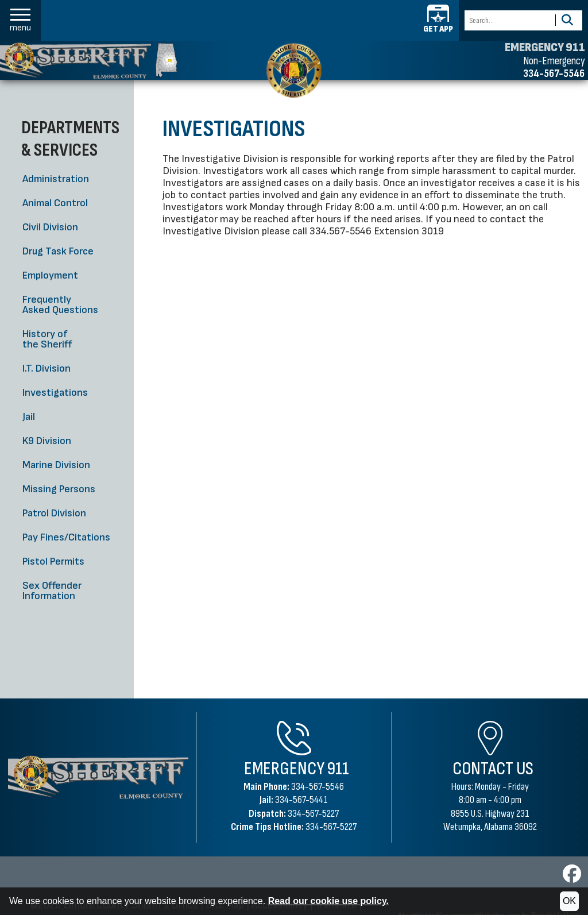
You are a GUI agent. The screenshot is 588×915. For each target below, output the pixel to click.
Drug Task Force (58, 251)
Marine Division (56, 465)
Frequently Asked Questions (60, 305)
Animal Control (55, 203)
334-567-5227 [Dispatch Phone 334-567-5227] (313, 814)
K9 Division (47, 441)
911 (338, 769)
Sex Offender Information (52, 591)
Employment (50, 275)
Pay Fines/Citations (66, 537)
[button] (20, 20)
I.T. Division (47, 368)
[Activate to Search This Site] (567, 20)
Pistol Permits (53, 561)
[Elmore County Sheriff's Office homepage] (89, 61)
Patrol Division (54, 513)
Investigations (55, 393)
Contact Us (493, 769)
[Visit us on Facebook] (572, 877)
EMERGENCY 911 (545, 48)
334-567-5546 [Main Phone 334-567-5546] (318, 787)
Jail (29, 417)
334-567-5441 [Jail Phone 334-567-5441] (301, 800)
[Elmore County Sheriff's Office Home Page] (98, 777)
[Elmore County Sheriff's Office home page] (294, 70)
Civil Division (50, 227)
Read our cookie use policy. (328, 901)
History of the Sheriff (47, 339)
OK (569, 901)
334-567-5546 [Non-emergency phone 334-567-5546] (554, 74)
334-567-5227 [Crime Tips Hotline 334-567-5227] (331, 827)
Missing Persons (59, 489)
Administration (56, 179)
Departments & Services (70, 139)
